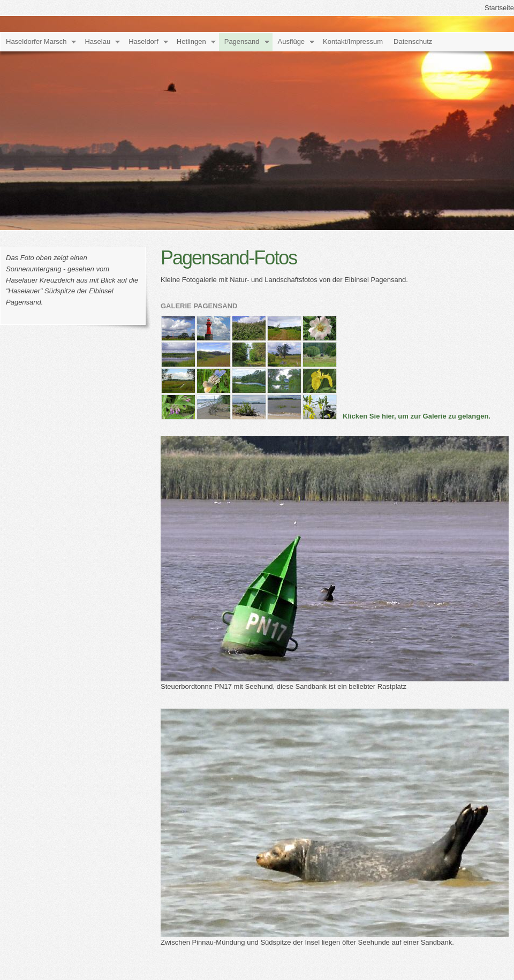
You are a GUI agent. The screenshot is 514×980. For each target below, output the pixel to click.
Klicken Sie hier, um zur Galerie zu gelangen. (417, 416)
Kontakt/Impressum (353, 41)
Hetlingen (191, 41)
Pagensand (242, 41)
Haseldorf (143, 41)
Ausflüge (292, 41)
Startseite (499, 8)
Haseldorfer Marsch (36, 41)
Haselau (97, 41)
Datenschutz (413, 41)
